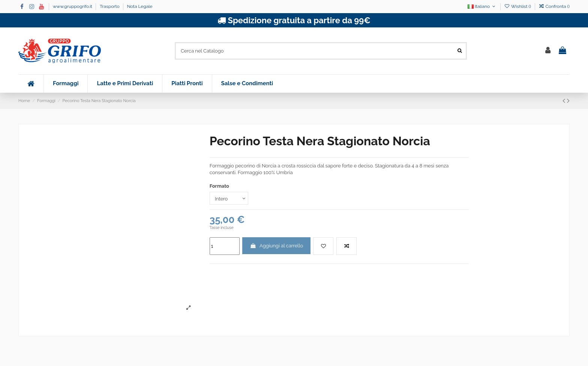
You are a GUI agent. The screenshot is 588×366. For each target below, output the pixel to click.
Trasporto (110, 6)
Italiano (482, 6)
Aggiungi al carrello (276, 246)
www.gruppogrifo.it (73, 6)
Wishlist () (518, 6)
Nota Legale (140, 6)
